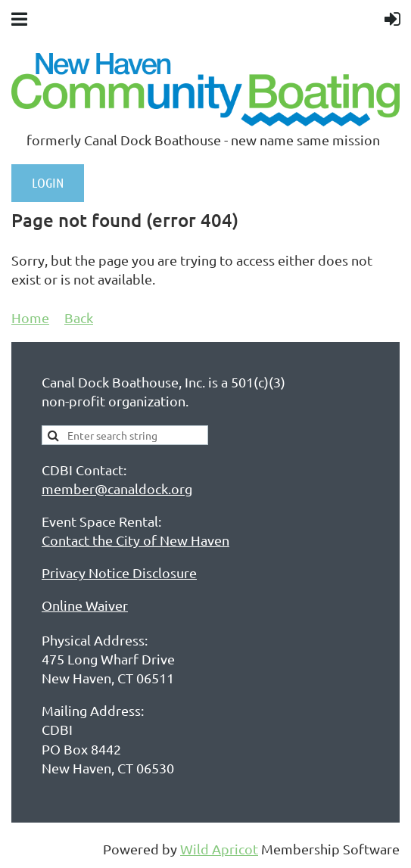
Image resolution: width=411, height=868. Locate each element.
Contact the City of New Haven (135, 540)
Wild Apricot (219, 849)
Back (79, 317)
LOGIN (48, 182)
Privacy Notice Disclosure (119, 572)
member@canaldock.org (117, 488)
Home (30, 317)
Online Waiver (85, 605)
